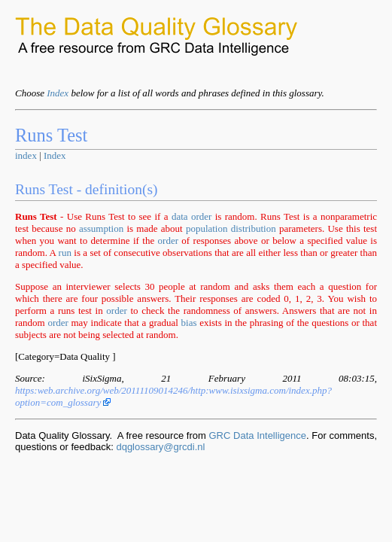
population (207, 228)
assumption (101, 228)
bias (189, 323)
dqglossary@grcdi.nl (160, 447)
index (26, 155)
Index (58, 93)
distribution (254, 228)
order (201, 216)
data (180, 216)
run (65, 253)
